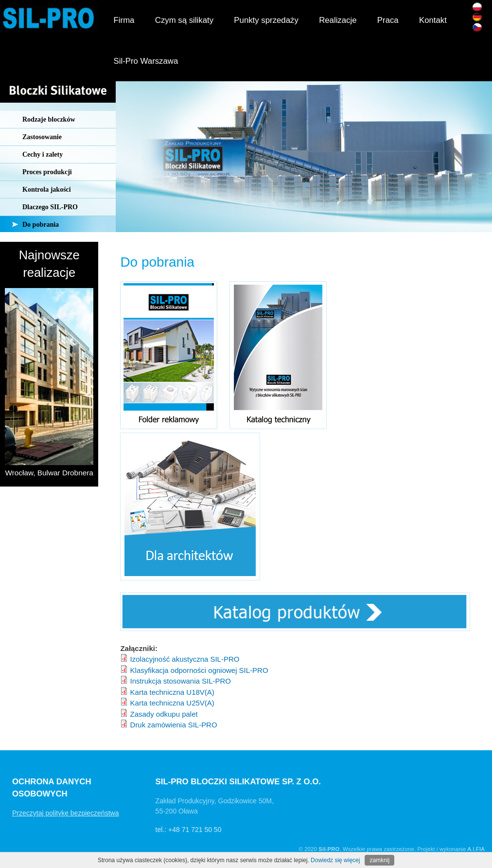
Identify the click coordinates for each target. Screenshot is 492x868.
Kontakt (433, 20)
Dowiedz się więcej (335, 860)
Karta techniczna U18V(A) (172, 692)
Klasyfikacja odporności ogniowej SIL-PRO (199, 670)
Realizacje (338, 20)
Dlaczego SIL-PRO (50, 207)
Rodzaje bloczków (49, 119)
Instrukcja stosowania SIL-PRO (181, 681)
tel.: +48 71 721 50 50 (189, 830)
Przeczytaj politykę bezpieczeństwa (65, 813)
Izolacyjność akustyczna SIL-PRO (185, 659)
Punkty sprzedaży (266, 20)
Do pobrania (41, 225)
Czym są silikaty (184, 20)
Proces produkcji (47, 172)
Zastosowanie (42, 137)
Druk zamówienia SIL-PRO (174, 725)
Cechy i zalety (43, 154)
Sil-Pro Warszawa (146, 61)
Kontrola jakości (47, 190)
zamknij (379, 860)
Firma (124, 20)
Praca (388, 20)
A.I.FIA (476, 849)
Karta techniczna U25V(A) (172, 703)
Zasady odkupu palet (164, 714)
